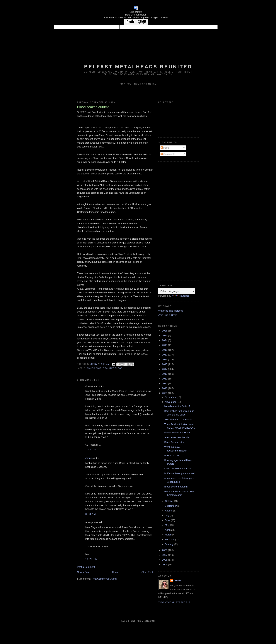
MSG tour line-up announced (180, 473)
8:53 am (91, 514)
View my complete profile (174, 602)
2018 (165, 350)
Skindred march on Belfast (178, 419)
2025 (165, 335)
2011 (165, 383)
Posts (165, 148)
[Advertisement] (173, 221)
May (168, 525)
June (168, 520)
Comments (168, 154)
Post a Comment (86, 567)
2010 (165, 388)
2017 (165, 355)
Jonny (89, 458)
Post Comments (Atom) (104, 579)
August (169, 511)
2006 (165, 560)
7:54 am (91, 450)
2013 (165, 374)
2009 (165, 393)
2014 (165, 369)
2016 (165, 359)
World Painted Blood (109, 368)
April (168, 530)
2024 (165, 340)
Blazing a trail (171, 455)
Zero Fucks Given (168, 315)
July (167, 515)
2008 (165, 550)
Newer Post (83, 572)
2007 (165, 555)
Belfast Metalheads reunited (138, 67)
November (171, 402)
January (170, 544)
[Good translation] (130, 22)
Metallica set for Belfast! (177, 406)
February (170, 539)
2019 (165, 345)
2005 (165, 565)
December (171, 397)
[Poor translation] (142, 22)
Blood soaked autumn (176, 487)
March (169, 535)
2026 (165, 331)
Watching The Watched (171, 311)
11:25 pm (91, 559)
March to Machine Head (177, 433)
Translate (180, 296)
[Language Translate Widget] (177, 291)
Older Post (147, 572)
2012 (165, 379)
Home (116, 572)
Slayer (91, 368)
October (170, 501)
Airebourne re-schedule (177, 437)
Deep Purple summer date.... (180, 469)
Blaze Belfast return (175, 442)
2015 (165, 364)
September (171, 506)
